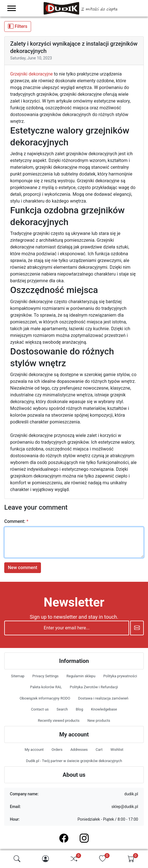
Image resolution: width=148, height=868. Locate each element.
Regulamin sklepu (81, 676)
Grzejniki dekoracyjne (31, 74)
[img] (17, 859)
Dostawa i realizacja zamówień (103, 698)
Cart (99, 750)
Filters (18, 26)
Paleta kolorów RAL (46, 687)
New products (99, 721)
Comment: (15, 521)
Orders (57, 750)
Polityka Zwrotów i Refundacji (94, 687)
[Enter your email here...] (67, 628)
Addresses (79, 750)
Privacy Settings (46, 676)
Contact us (40, 709)
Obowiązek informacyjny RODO (45, 698)
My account (34, 750)
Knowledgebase (104, 709)
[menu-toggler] (12, 8)
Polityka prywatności (120, 676)
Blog (79, 709)
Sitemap (18, 676)
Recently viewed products (59, 721)
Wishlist (117, 750)
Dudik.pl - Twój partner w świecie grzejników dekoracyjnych (74, 761)
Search (62, 709)
